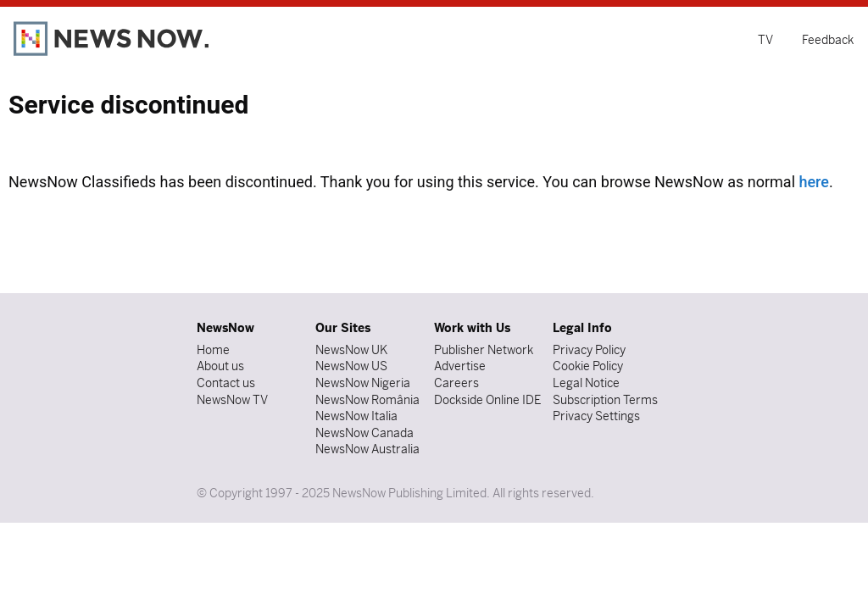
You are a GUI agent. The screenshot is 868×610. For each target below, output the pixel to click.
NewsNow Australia (367, 449)
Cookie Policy (588, 366)
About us (220, 366)
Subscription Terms (605, 400)
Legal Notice (586, 383)
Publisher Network (484, 350)
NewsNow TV (232, 400)
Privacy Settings (596, 416)
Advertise (460, 366)
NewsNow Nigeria (363, 383)
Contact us (226, 383)
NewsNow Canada (364, 433)
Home (213, 350)
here (813, 182)
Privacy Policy (589, 350)
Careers (456, 383)
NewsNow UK (351, 350)
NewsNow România (367, 400)
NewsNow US (351, 366)
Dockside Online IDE (487, 400)
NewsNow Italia (356, 416)
